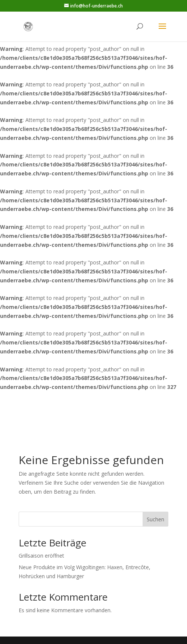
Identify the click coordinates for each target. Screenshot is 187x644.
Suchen (155, 519)
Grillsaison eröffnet (41, 556)
